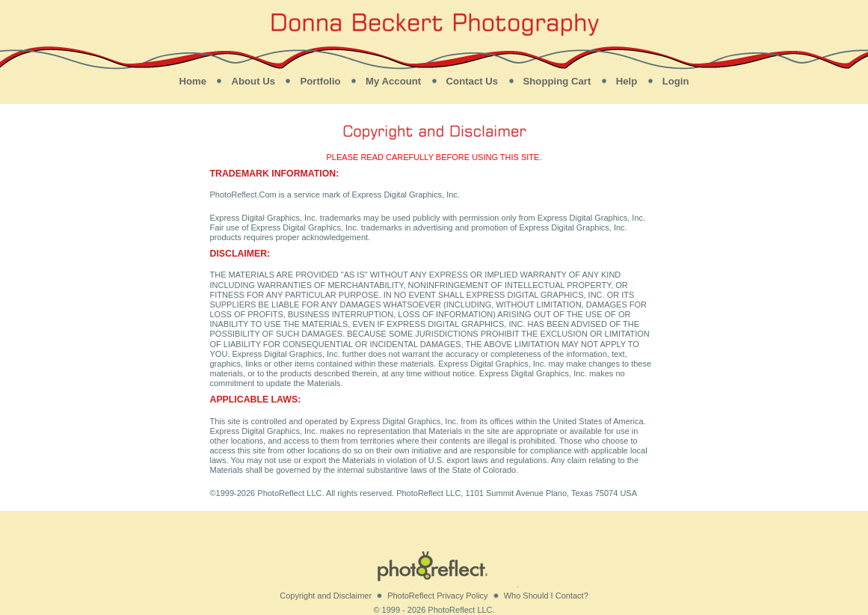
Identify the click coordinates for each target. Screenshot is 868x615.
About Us (253, 81)
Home (193, 81)
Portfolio (320, 81)
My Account (393, 81)
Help (627, 81)
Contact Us (473, 81)
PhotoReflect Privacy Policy (438, 596)
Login (676, 81)
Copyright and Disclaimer (326, 596)
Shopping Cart (557, 81)
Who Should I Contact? (546, 596)
